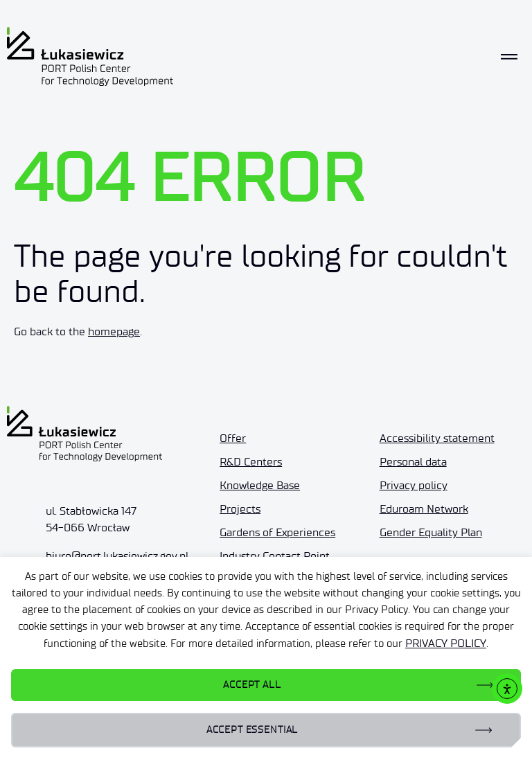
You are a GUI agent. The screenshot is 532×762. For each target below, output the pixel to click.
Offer (233, 438)
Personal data (413, 462)
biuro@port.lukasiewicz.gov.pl (117, 556)
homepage (114, 331)
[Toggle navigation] (509, 57)
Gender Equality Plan (431, 532)
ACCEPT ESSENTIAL (252, 730)
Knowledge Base (260, 485)
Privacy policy (414, 485)
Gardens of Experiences (277, 532)
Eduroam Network (424, 509)
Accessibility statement (437, 438)
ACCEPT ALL (252, 685)
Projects (240, 509)
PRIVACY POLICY (446, 643)
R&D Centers (251, 462)
